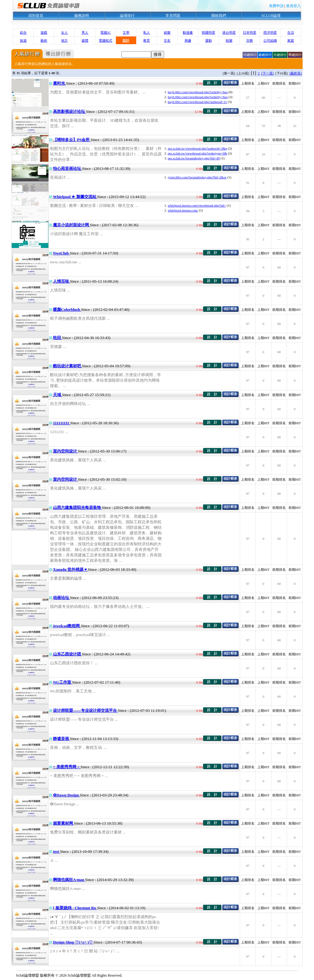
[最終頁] (296, 73)
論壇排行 (127, 16)
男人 (85, 32)
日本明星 (250, 32)
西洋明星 (270, 32)
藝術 (44, 40)
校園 (229, 40)
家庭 (291, 40)
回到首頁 (36, 16)
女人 (64, 32)
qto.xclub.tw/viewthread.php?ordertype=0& (197, 153)
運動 (209, 40)
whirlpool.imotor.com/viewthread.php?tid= (197, 205)
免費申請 (276, 6)
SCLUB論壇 (271, 16)
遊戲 (44, 32)
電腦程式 (105, 40)
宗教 (250, 40)
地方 (64, 40)
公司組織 (270, 40)
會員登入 (293, 6)
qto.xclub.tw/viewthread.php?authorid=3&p (197, 148)
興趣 (188, 40)
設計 (126, 40)
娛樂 (167, 32)
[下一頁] (267, 73)
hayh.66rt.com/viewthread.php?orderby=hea (198, 92)
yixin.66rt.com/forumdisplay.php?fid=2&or (197, 177)
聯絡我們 (219, 16)
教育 (147, 40)
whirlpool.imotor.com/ (183, 210)
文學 (126, 32)
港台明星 (229, 32)
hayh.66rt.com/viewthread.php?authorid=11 (197, 102)
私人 (147, 32)
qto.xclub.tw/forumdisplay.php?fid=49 (194, 158)
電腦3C (106, 32)
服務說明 (82, 16)
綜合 (23, 32)
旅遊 (23, 40)
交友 (167, 40)
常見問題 (173, 16)
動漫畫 (188, 32)
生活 (291, 32)
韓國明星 (209, 32)
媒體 (85, 40)
